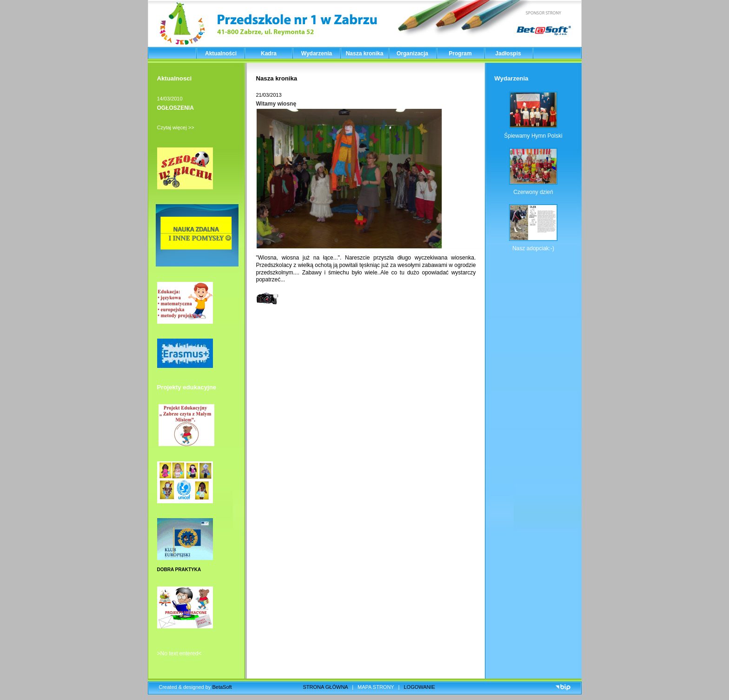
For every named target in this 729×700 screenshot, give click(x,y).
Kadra (269, 53)
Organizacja (412, 53)
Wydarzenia (317, 53)
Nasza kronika (365, 53)
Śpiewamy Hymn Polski (533, 136)
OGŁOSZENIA (176, 108)
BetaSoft (222, 687)
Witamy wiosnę (276, 104)
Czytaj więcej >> (176, 127)
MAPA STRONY (376, 687)
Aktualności (221, 53)
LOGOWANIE (420, 687)
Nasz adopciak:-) (533, 248)
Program (460, 53)
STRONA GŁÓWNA (326, 687)
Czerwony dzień (533, 192)
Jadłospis (508, 53)
